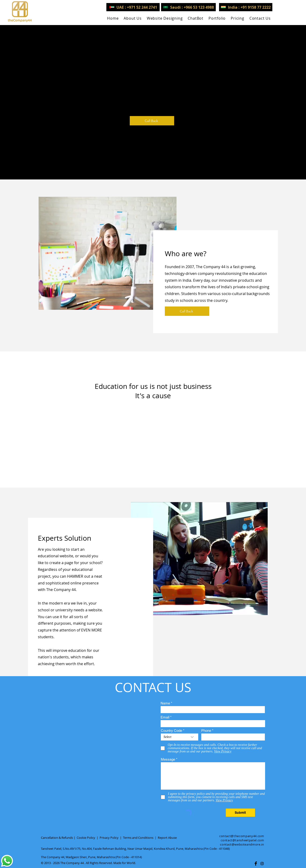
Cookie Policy (86, 838)
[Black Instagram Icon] (262, 864)
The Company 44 (72, 863)
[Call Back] (152, 121)
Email (165, 717)
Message (168, 759)
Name (165, 703)
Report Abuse (167, 838)
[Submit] (240, 813)
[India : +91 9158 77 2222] (246, 7)
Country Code (171, 731)
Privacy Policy (109, 838)
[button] (165, 18)
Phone (206, 731)
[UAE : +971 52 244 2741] (133, 7)
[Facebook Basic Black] (256, 864)
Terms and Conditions (138, 838)
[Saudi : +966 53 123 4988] (188, 7)
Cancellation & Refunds (57, 838)
